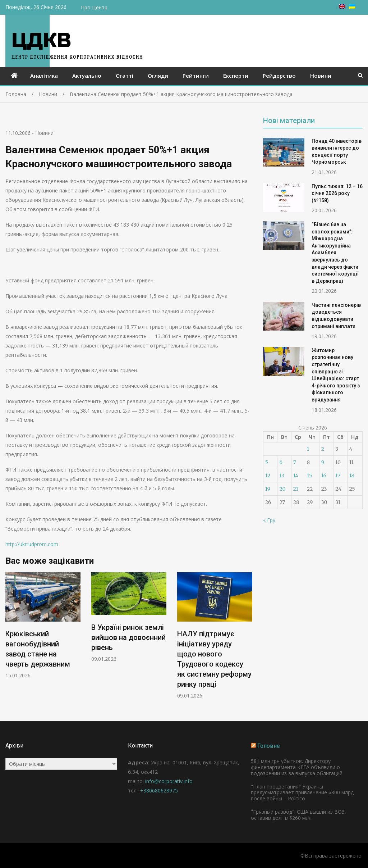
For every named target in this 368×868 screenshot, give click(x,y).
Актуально (87, 76)
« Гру (269, 520)
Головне (269, 746)
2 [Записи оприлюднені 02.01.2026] (323, 449)
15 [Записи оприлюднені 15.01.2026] (309, 476)
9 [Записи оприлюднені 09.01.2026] (323, 462)
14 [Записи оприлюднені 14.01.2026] (296, 476)
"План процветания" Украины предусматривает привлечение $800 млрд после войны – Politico (302, 793)
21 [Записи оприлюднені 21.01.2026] (296, 489)
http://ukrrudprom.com (32, 544)
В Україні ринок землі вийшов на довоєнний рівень (128, 638)
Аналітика (44, 76)
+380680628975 (159, 790)
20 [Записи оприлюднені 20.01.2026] (282, 489)
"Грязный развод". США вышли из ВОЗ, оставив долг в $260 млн (298, 815)
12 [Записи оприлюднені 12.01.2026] (268, 476)
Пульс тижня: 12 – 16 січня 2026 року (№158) (337, 193)
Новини (321, 76)
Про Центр (94, 7)
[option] (43, 626)
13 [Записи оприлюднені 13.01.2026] (282, 476)
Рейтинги (196, 76)
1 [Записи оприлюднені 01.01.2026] (308, 449)
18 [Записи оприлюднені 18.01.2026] (352, 476)
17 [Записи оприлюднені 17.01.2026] (338, 476)
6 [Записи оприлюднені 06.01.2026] (281, 462)
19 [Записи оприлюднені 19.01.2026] (268, 489)
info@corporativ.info (169, 781)
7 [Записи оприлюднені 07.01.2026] (295, 462)
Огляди (158, 76)
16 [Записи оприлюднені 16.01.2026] (324, 476)
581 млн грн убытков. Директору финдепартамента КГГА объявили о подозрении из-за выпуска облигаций (297, 767)
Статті (125, 76)
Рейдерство (279, 76)
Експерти (236, 76)
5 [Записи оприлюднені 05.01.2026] (267, 462)
